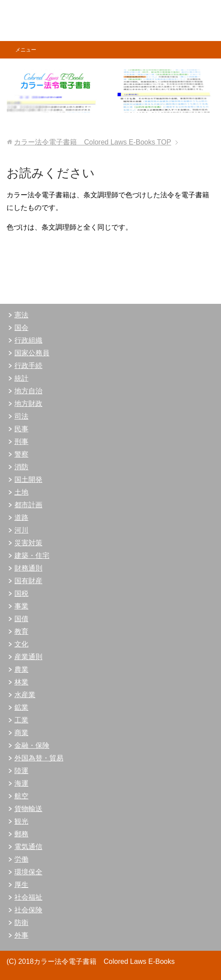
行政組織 (28, 340)
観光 (21, 821)
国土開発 (28, 480)
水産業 (25, 695)
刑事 (21, 442)
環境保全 (28, 872)
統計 (21, 378)
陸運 (21, 771)
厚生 (21, 885)
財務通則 (28, 568)
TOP (93, 142)
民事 (21, 429)
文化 (21, 644)
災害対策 (28, 543)
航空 (21, 796)
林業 (21, 682)
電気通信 (28, 847)
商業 (21, 733)
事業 (21, 606)
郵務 (21, 834)
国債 (21, 619)
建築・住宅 (32, 555)
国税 (21, 593)
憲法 (21, 315)
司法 (21, 416)
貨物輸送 (28, 809)
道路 (21, 518)
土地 (21, 492)
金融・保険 (32, 745)
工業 (21, 720)
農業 (21, 669)
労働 (21, 859)
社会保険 (28, 910)
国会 (21, 328)
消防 (21, 467)
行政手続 (28, 366)
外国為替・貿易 (39, 758)
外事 (21, 935)
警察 (21, 454)
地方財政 (28, 404)
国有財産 (28, 581)
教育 (21, 631)
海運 (21, 783)
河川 (21, 530)
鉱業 (21, 707)
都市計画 (28, 505)
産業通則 (28, 657)
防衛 (21, 923)
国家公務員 (32, 353)
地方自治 (28, 391)
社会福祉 (28, 897)
